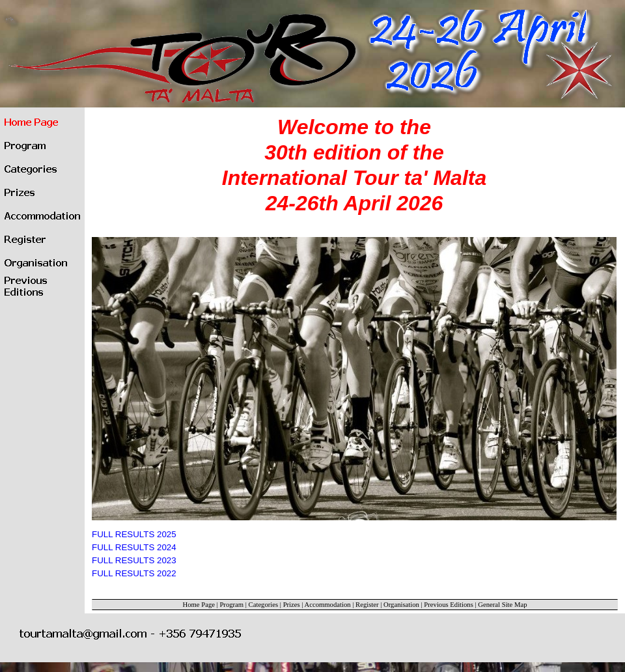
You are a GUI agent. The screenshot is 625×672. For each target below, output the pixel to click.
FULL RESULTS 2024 (134, 547)
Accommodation (328, 605)
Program (231, 605)
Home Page (199, 605)
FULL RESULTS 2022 (134, 573)
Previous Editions (448, 605)
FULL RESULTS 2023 (134, 560)
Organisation (401, 605)
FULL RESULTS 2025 (134, 534)
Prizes (292, 605)
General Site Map (502, 605)
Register (367, 605)
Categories (264, 605)
